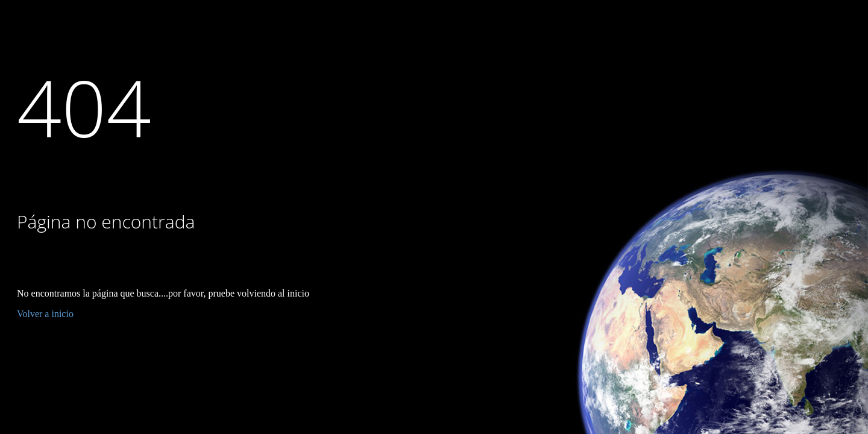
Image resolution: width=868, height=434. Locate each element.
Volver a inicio (45, 314)
